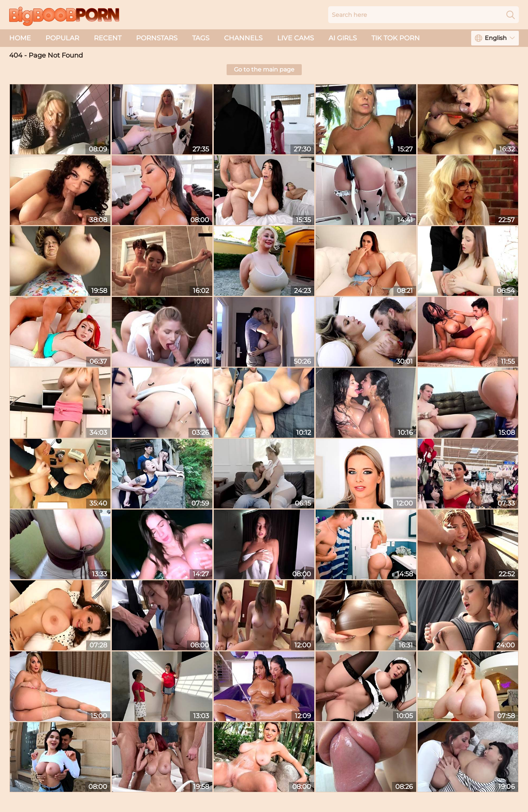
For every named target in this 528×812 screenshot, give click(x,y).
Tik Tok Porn (396, 38)
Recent (108, 38)
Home (20, 38)
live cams (296, 38)
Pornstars (157, 38)
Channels (243, 38)
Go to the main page (264, 69)
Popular (62, 38)
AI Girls (343, 38)
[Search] (511, 15)
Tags (201, 38)
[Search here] (423, 15)
